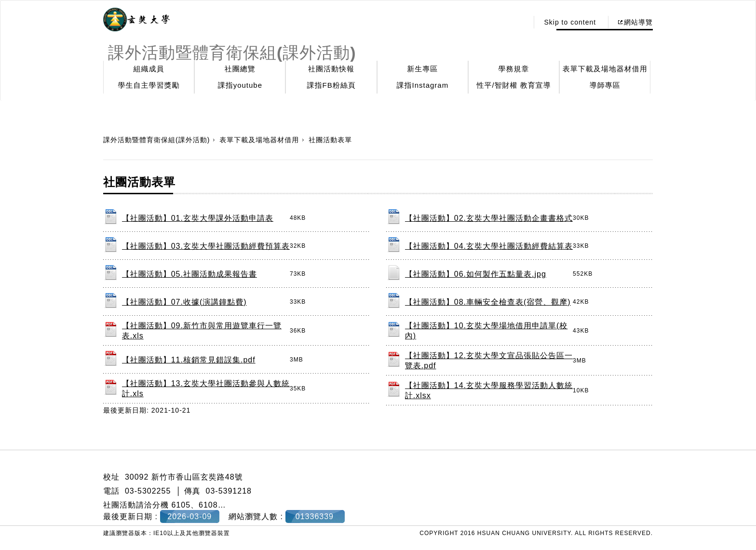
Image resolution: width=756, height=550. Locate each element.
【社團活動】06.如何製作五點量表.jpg (476, 274)
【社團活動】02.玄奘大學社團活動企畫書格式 (489, 218)
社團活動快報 (331, 69)
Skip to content (570, 22)
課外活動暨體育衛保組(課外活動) (156, 140)
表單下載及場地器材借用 (605, 69)
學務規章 (514, 69)
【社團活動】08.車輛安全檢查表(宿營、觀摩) (488, 302)
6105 (181, 505)
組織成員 (149, 69)
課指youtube (240, 85)
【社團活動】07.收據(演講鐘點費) (184, 302)
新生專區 (422, 69)
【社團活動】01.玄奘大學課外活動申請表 (198, 218)
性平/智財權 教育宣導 (513, 85)
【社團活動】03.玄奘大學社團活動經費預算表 (206, 246)
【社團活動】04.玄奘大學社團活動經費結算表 (489, 246)
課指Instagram (422, 85)
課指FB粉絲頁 (331, 85)
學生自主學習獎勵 (149, 85)
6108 (208, 505)
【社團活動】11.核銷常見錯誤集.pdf (189, 360)
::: (519, 22)
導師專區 (605, 85)
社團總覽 (240, 69)
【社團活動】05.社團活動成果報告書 (189, 274)
